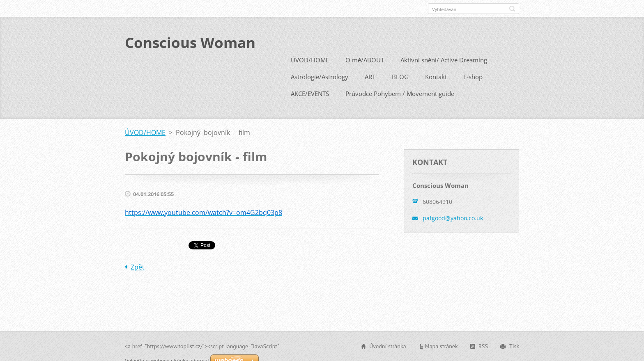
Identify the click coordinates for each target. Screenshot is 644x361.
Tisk (514, 346)
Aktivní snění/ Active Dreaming (444, 59)
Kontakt (436, 76)
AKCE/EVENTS (310, 93)
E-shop (473, 76)
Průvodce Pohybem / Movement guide (400, 93)
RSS (483, 346)
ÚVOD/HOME (310, 59)
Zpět (138, 266)
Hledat (512, 9)
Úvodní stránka (388, 346)
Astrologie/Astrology (320, 76)
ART (370, 76)
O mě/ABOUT (365, 59)
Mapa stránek (442, 346)
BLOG (400, 76)
